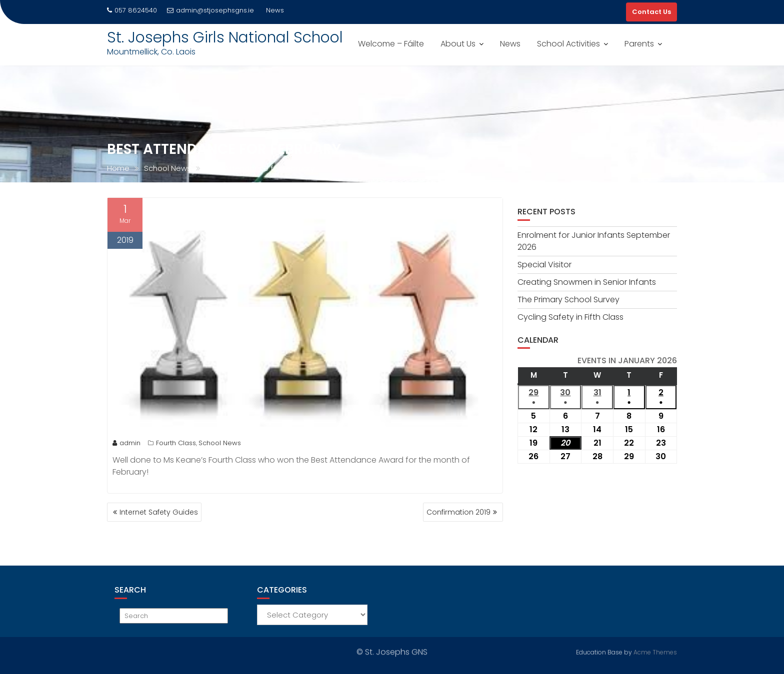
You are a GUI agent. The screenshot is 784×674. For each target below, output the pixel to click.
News (510, 44)
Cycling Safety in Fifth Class (570, 317)
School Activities (568, 44)
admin (126, 443)
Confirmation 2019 (458, 512)
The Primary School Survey (568, 300)
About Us (458, 44)
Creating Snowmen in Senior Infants (587, 282)
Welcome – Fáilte (391, 44)
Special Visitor (544, 265)
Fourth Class (176, 443)
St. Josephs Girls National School (225, 37)
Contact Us (651, 12)
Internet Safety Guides (159, 512)
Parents (639, 44)
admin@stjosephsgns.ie (210, 10)
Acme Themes (655, 651)
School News (220, 443)
